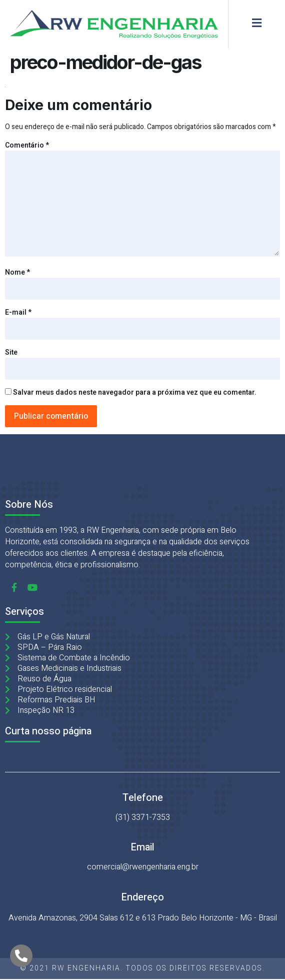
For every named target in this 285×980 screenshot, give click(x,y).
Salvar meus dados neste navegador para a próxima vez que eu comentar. (135, 392)
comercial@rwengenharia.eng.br (143, 867)
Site (11, 352)
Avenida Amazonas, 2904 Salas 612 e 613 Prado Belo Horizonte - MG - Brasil (143, 918)
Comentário (27, 145)
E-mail (18, 312)
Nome (17, 272)
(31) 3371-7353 (143, 817)
